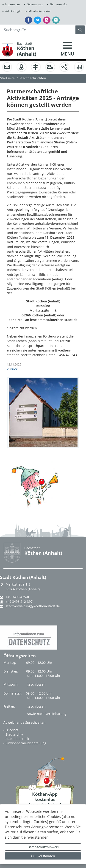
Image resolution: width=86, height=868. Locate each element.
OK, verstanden (43, 856)
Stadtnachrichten (33, 78)
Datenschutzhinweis (43, 847)
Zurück (12, 369)
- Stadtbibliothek (16, 739)
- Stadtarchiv (13, 734)
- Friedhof (11, 730)
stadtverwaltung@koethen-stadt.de (33, 606)
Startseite (7, 78)
